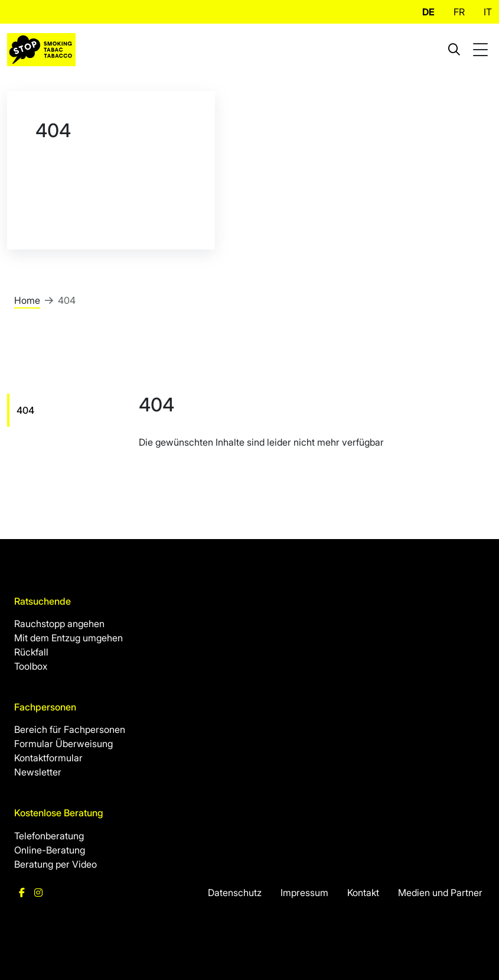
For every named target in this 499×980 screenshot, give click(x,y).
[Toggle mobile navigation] (482, 50)
